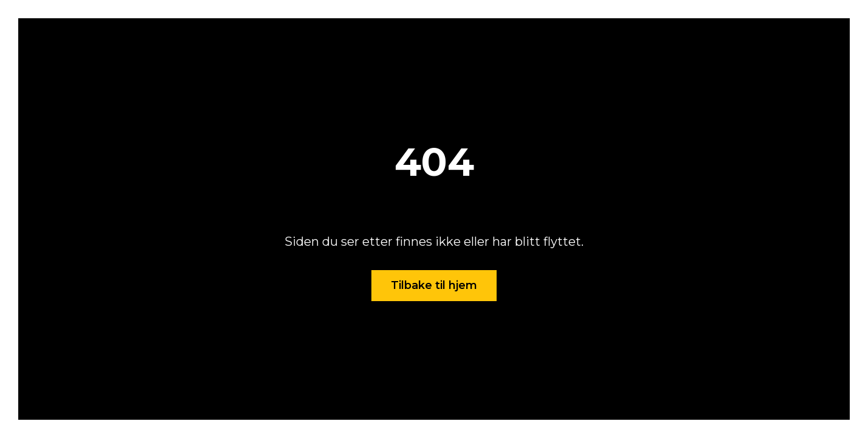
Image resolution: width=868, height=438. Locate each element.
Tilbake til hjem (434, 285)
